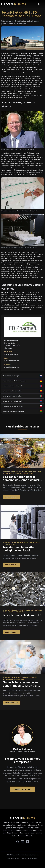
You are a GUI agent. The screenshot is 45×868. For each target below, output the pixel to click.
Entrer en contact (22, 789)
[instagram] (22, 842)
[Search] (39, 4)
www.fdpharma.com (12, 367)
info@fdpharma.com (12, 361)
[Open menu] (42, 4)
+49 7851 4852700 (11, 354)
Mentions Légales (13, 858)
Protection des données (30, 858)
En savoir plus (12, 497)
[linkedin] (27, 842)
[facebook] (18, 842)
